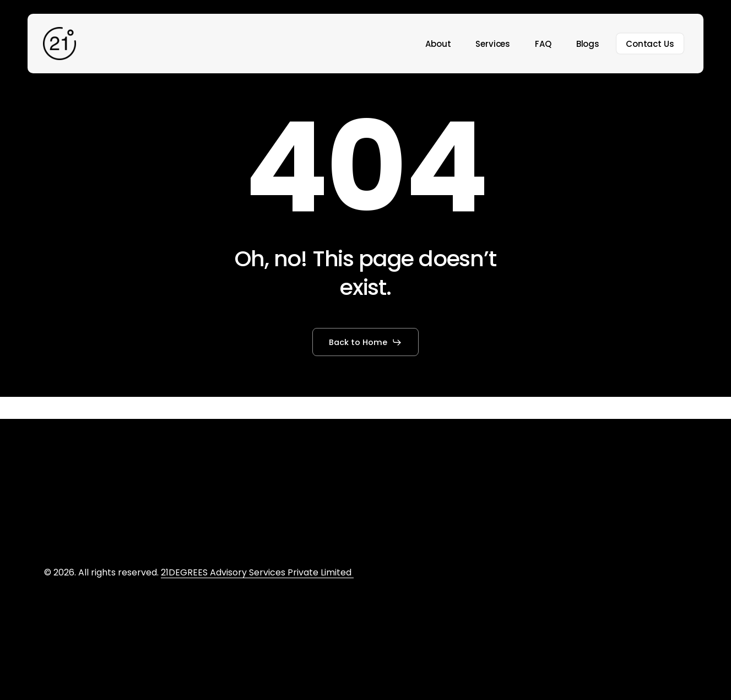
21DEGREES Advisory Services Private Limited (257, 572)
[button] (365, 342)
